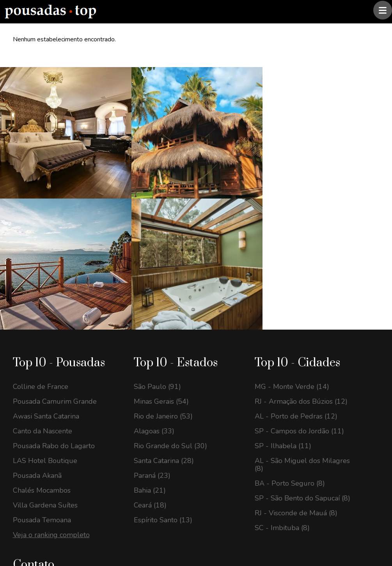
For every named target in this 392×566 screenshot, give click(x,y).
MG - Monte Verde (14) (292, 222)
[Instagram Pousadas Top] (22, 453)
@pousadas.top (114, 532)
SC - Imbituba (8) (282, 363)
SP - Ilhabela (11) (283, 281)
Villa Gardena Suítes (45, 341)
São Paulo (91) (157, 222)
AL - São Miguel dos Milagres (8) (302, 300)
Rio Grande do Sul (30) (170, 281)
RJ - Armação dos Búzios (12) (301, 237)
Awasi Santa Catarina (46, 252)
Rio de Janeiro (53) (163, 252)
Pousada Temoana (42, 355)
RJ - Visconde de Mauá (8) (296, 348)
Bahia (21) (150, 326)
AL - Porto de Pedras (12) (296, 252)
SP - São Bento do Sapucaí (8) (302, 334)
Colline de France (41, 222)
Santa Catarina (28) (164, 296)
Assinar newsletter (228, 483)
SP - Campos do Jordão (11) (299, 266)
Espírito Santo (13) (163, 355)
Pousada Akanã (37, 311)
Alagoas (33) (154, 266)
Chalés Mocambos (42, 326)
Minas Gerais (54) (161, 237)
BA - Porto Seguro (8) (290, 319)
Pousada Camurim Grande (55, 237)
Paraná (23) (152, 311)
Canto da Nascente (43, 266)
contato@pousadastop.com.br (70, 426)
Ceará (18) (150, 341)
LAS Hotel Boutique (45, 296)
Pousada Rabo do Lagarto (54, 281)
